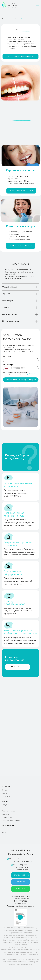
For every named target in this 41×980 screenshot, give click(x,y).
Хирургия (6, 814)
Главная (6, 19)
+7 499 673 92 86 (21, 851)
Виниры (24, 19)
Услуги (15, 19)
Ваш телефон (8, 365)
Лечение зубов (7, 817)
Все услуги (6, 805)
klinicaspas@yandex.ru (20, 854)
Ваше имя (7, 357)
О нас (4, 790)
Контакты (6, 796)
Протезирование (8, 811)
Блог (4, 829)
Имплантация (7, 808)
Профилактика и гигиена (12, 820)
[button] (20, 57)
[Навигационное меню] (37, 5)
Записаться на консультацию (21, 380)
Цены (4, 832)
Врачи (4, 793)
